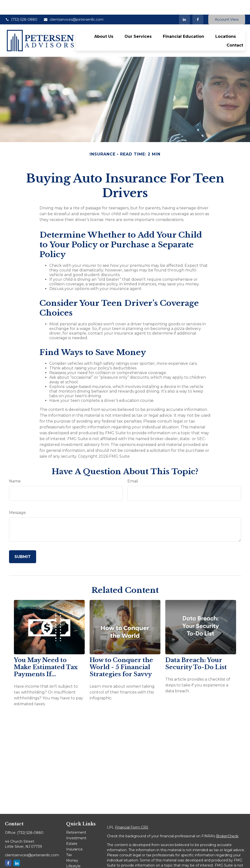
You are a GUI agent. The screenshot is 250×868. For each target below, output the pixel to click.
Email (133, 467)
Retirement (76, 818)
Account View (227, 5)
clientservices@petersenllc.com (73, 5)
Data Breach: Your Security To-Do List (196, 649)
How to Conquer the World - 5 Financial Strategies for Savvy (121, 652)
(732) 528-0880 (21, 5)
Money (72, 846)
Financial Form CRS (132, 813)
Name (15, 467)
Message (17, 498)
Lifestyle (73, 851)
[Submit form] (23, 542)
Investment (76, 823)
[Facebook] (198, 5)
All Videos (74, 863)
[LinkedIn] (184, 5)
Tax (69, 840)
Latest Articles (78, 857)
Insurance (74, 835)
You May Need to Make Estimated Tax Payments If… (46, 652)
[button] (104, 21)
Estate (72, 829)
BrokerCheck (227, 821)
